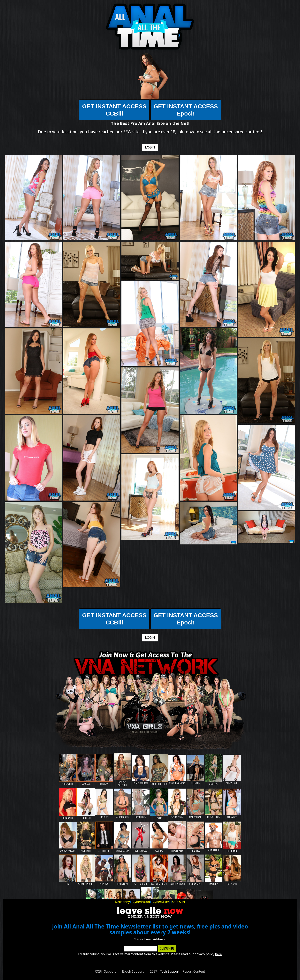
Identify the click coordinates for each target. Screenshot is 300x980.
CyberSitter (161, 902)
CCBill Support (105, 971)
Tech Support (170, 971)
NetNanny (122, 902)
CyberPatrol (141, 902)
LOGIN (150, 147)
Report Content (194, 971)
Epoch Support (133, 971)
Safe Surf (178, 902)
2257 (154, 971)
